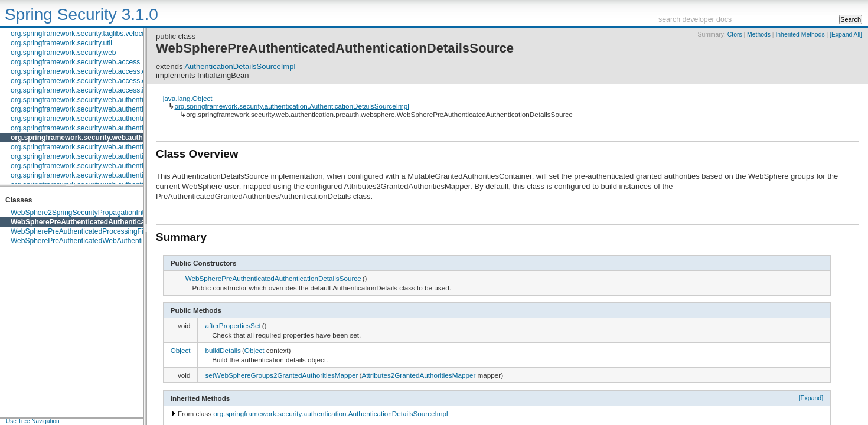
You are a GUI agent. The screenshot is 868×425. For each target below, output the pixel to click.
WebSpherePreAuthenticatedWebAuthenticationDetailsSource (108, 241)
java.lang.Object (188, 98)
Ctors (735, 35)
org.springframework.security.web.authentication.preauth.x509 (108, 147)
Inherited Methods (800, 35)
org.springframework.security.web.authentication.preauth (99, 119)
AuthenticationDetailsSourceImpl (240, 66)
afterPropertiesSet (233, 326)
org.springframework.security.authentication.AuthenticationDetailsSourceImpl (291, 106)
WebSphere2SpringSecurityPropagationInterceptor (90, 212)
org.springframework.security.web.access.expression (94, 81)
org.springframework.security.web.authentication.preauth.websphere (127, 138)
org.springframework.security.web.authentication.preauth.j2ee (107, 128)
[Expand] (811, 398)
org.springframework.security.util (61, 43)
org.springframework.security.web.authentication (87, 100)
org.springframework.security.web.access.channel (89, 71)
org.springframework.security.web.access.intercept (90, 90)
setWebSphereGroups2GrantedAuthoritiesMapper (281, 375)
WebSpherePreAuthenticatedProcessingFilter (82, 231)
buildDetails (223, 350)
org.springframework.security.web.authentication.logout (97, 109)
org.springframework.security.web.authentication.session (99, 166)
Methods (759, 35)
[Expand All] (846, 35)
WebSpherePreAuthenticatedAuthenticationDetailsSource (108, 222)
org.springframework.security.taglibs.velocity (80, 34)
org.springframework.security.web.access (75, 62)
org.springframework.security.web (63, 53)
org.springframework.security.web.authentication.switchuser (104, 175)
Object (181, 350)
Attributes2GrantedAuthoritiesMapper (418, 375)
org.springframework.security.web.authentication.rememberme (108, 156)
